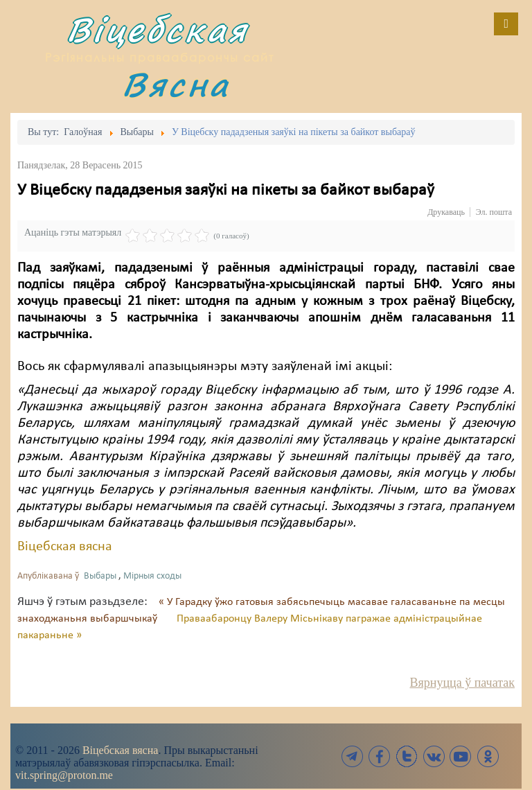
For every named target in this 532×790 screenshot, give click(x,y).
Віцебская (157, 29)
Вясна (176, 84)
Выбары (100, 576)
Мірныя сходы (152, 576)
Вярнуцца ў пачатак (462, 683)
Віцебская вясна (65, 547)
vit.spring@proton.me (64, 775)
